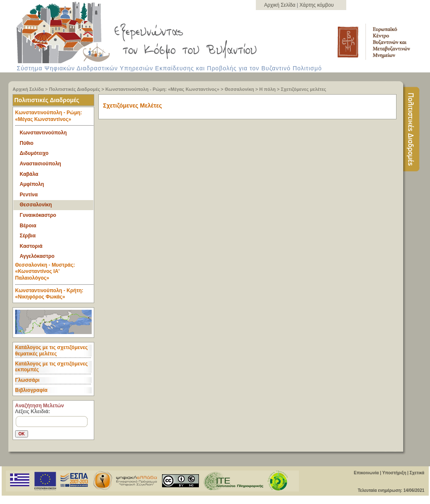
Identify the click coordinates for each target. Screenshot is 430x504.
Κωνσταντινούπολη (43, 133)
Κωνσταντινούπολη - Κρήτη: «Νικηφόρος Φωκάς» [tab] (49, 294)
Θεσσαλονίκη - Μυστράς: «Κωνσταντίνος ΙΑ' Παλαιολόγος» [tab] (54, 274)
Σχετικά (417, 473)
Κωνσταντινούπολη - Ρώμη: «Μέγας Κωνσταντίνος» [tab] (54, 118)
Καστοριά (31, 246)
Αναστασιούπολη (40, 164)
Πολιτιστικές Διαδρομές (75, 89)
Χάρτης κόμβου (317, 5)
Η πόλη (268, 89)
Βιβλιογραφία (31, 390)
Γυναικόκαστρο (38, 215)
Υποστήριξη (394, 473)
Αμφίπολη (32, 184)
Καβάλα (29, 174)
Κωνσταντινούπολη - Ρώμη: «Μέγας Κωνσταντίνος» (162, 89)
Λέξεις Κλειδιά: (33, 411)
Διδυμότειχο (34, 153)
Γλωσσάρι (27, 380)
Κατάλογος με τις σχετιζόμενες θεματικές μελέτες (51, 350)
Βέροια (28, 226)
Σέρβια (28, 236)
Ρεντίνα (29, 195)
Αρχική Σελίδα (281, 5)
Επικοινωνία (366, 473)
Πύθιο (27, 143)
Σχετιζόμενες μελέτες (304, 89)
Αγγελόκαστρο (37, 256)
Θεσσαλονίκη (239, 89)
